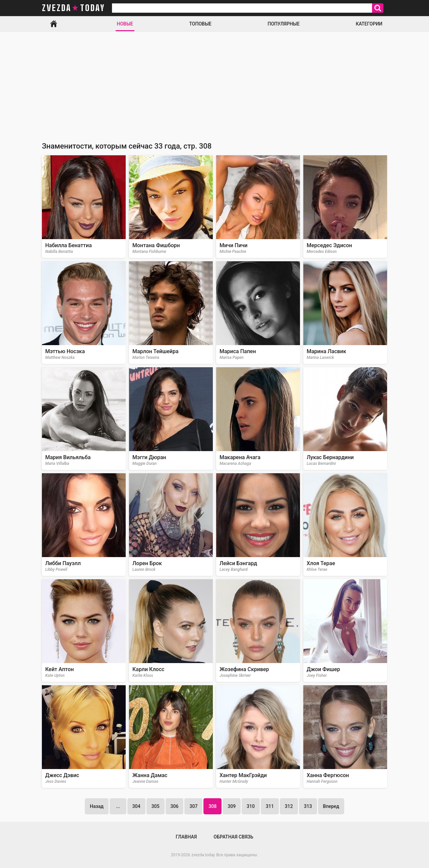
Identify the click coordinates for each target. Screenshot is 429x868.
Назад (97, 806)
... (118, 806)
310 (251, 806)
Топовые (200, 24)
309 (232, 806)
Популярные (283, 24)
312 (289, 806)
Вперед (331, 806)
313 (308, 806)
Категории (369, 24)
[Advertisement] (214, 82)
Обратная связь (233, 837)
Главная (54, 24)
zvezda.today (203, 855)
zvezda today (73, 8)
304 (136, 806)
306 (175, 806)
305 (156, 806)
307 (193, 806)
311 (270, 806)
